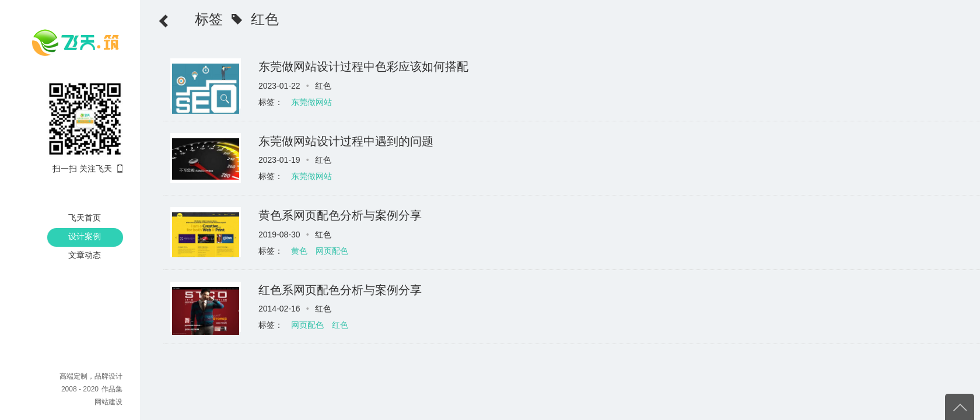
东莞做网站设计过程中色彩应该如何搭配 (363, 66)
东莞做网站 (311, 102)
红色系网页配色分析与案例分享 (340, 290)
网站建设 (108, 402)
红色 (340, 325)
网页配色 (332, 251)
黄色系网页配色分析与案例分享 (340, 215)
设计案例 (85, 236)
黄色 (299, 251)
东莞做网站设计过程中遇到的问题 (346, 141)
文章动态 (85, 255)
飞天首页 (85, 218)
